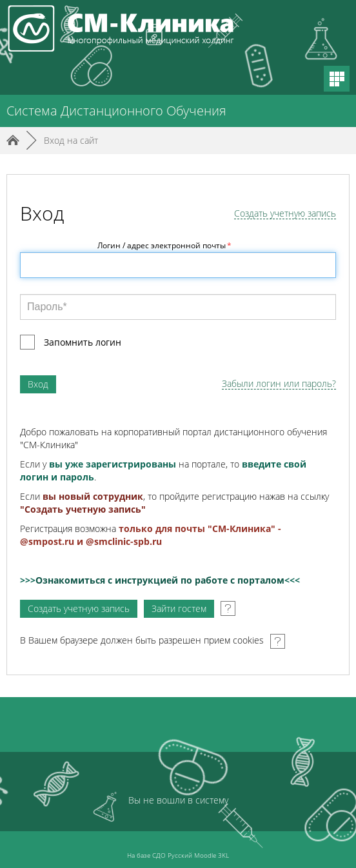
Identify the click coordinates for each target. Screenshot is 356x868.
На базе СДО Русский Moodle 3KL (178, 855)
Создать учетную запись (285, 214)
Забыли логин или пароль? (279, 384)
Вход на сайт (71, 140)
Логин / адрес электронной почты (164, 245)
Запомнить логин (83, 342)
